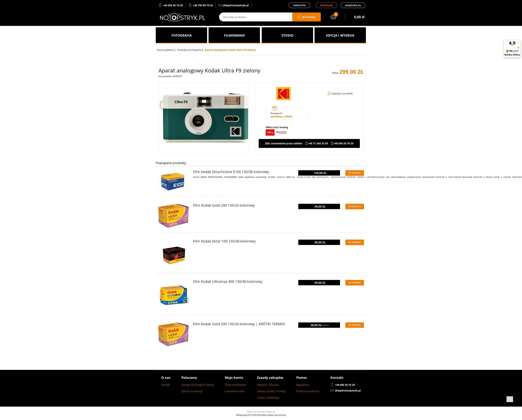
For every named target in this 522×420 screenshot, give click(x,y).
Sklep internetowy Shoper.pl (261, 412)
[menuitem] (181, 35)
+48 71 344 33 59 (318, 143)
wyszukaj (306, 17)
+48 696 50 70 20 (343, 143)
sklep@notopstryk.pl (348, 390)
